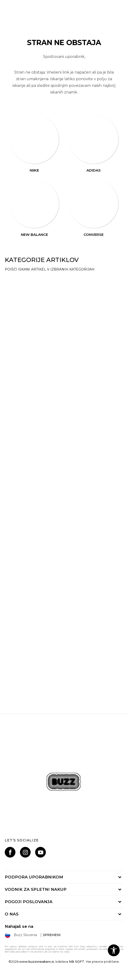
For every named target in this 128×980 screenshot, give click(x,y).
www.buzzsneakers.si (37, 961)
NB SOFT (77, 961)
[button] (114, 950)
